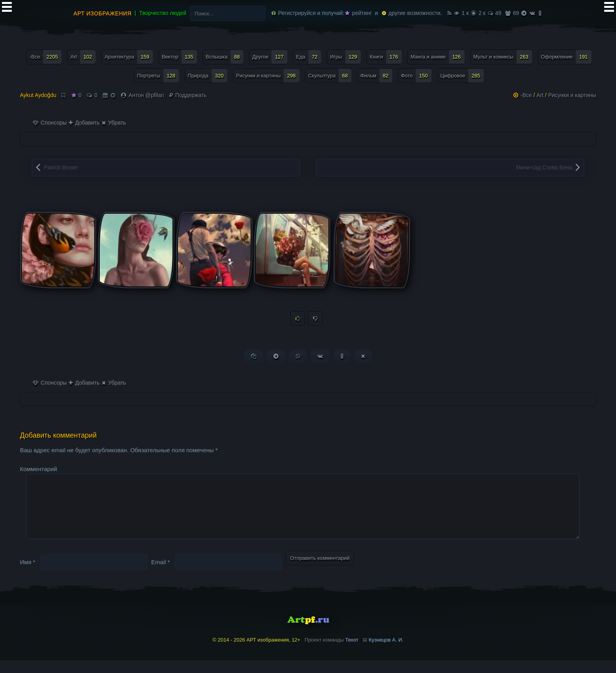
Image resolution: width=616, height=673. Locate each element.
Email (161, 575)
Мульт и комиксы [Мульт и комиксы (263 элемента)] (503, 57)
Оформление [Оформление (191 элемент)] (566, 57)
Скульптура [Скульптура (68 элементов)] (330, 76)
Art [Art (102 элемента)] (83, 57)
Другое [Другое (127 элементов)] (270, 57)
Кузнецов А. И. (386, 653)
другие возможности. (412, 13)
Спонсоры (50, 123)
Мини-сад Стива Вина (544, 167)
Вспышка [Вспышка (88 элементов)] (225, 57)
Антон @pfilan (146, 95)
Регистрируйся (293, 13)
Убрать (114, 123)
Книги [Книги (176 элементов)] (386, 57)
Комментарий (38, 469)
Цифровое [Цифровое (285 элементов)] (462, 76)
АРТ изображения (103, 13)
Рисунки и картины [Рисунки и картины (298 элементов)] (268, 76)
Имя (28, 575)
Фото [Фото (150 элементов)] (416, 76)
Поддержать (188, 95)
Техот (352, 653)
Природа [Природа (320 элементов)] (208, 76)
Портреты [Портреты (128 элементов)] (158, 76)
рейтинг (358, 13)
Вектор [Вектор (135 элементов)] (180, 57)
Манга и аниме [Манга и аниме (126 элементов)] (438, 57)
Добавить (84, 123)
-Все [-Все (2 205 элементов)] (46, 57)
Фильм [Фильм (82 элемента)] (376, 76)
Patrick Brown (61, 167)
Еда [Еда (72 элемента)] (309, 57)
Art (540, 95)
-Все (526, 95)
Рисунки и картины (572, 95)
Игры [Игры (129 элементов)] (346, 57)
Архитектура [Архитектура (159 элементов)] (129, 57)
